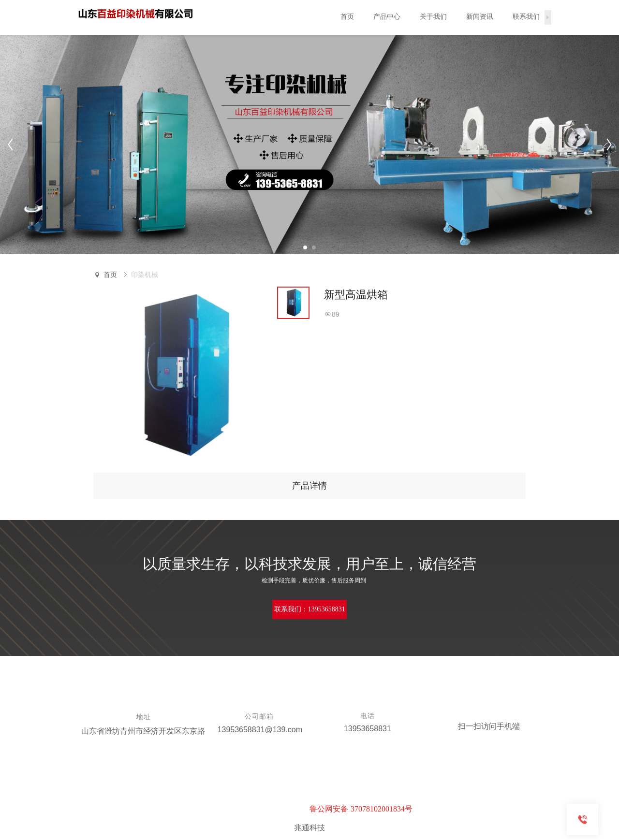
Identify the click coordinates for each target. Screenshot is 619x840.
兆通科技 (309, 828)
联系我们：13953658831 (310, 609)
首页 (347, 17)
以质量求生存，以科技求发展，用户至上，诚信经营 (309, 564)
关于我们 (433, 17)
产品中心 (387, 17)
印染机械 (145, 275)
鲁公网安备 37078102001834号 (361, 809)
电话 (368, 716)
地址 (144, 717)
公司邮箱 (259, 717)
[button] (305, 247)
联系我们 (526, 17)
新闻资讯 (480, 17)
